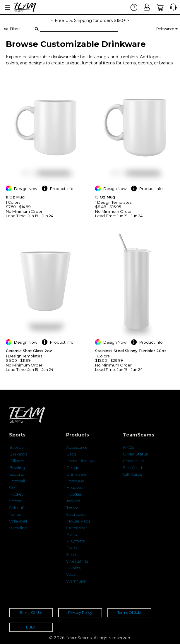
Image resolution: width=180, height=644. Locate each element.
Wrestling (18, 528)
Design (73, 467)
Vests (71, 574)
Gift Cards (132, 474)
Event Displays (80, 461)
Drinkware (76, 474)
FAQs (128, 447)
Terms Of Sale (129, 613)
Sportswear (77, 514)
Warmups (76, 581)
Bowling (17, 467)
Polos (71, 548)
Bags (71, 454)
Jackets (73, 501)
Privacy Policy (80, 613)
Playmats (75, 541)
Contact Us (133, 461)
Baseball (17, 447)
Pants (72, 534)
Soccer (15, 501)
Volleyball (18, 521)
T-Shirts (73, 568)
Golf (13, 487)
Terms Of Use (31, 613)
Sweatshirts (77, 561)
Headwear (76, 487)
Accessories (77, 447)
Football (17, 481)
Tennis (15, 514)
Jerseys (73, 508)
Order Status (135, 454)
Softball (16, 508)
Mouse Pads (78, 521)
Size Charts (134, 467)
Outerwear (77, 528)
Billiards (17, 461)
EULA (31, 627)
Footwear (75, 481)
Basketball (19, 454)
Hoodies (74, 494)
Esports (16, 474)
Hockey (16, 494)
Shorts (72, 554)
